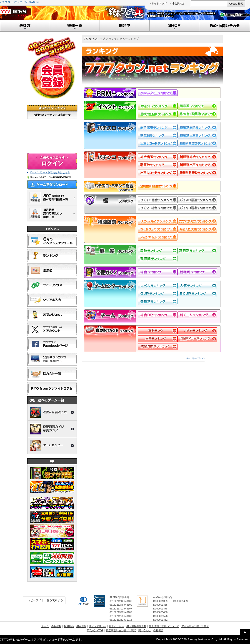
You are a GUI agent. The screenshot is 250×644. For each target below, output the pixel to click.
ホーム (45, 626)
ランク (158, 331)
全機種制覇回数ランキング (158, 186)
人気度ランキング (197, 286)
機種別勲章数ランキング (197, 143)
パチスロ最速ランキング (197, 200)
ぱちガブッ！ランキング (197, 221)
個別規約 (81, 626)
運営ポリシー (116, 626)
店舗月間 (158, 347)
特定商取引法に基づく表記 (121, 630)
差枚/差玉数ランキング (158, 114)
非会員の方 (178, 3)
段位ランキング (158, 251)
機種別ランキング (197, 272)
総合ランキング (158, 272)
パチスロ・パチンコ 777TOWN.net (20, 2)
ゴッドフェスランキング (158, 229)
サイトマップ (159, 3)
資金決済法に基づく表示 (195, 626)
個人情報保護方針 (136, 626)
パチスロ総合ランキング (158, 200)
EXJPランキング (197, 293)
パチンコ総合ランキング (158, 208)
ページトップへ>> (195, 358)
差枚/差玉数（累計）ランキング (197, 114)
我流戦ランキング (158, 259)
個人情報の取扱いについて (164, 626)
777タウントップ (95, 39)
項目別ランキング (197, 251)
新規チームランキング (197, 315)
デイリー (158, 339)
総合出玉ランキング (158, 127)
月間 (197, 331)
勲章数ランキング (197, 106)
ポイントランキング (158, 106)
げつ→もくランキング (158, 221)
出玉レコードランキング (158, 143)
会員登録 (56, 626)
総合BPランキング (158, 315)
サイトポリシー (98, 626)
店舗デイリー (197, 339)
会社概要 (158, 630)
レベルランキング (158, 286)
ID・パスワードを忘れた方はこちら (50, 173)
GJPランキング (158, 293)
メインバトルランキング (158, 237)
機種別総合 (197, 127)
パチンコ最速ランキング (197, 208)
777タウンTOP (95, 630)
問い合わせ (145, 630)
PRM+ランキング (158, 93)
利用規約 (69, 626)
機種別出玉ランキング (197, 135)
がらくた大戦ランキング (197, 229)
